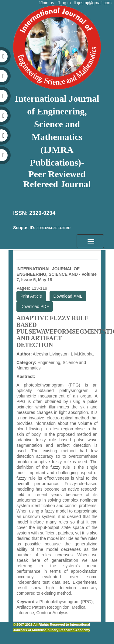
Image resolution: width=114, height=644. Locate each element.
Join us (48, 3)
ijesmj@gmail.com (94, 3)
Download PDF (35, 306)
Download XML (68, 296)
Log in (65, 3)
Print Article (31, 296)
